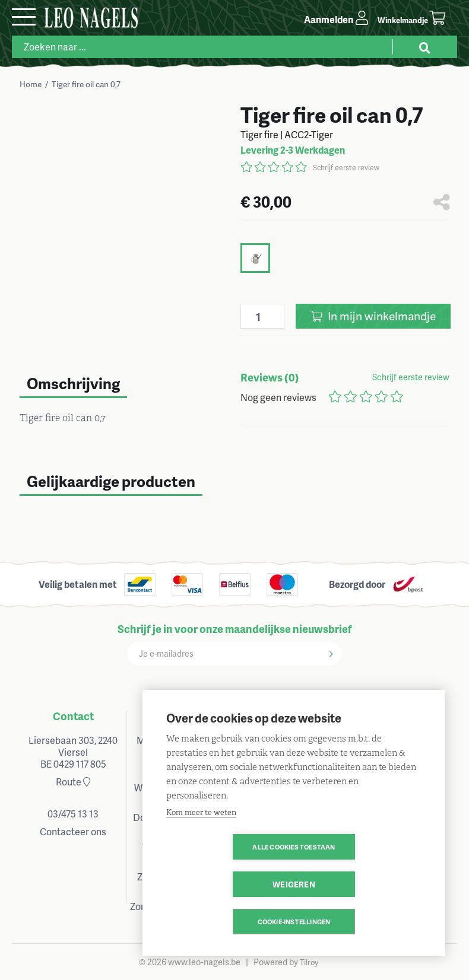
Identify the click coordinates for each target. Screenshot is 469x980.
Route (73, 782)
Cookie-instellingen (294, 922)
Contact (73, 716)
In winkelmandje (373, 316)
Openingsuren (181, 716)
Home (31, 84)
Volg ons (396, 716)
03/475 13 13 (73, 814)
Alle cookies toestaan (225, 884)
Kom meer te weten (201, 850)
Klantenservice (288, 716)
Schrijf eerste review (346, 168)
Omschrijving (73, 383)
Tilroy (309, 962)
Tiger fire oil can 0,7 (86, 84)
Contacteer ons (73, 831)
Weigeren (362, 884)
